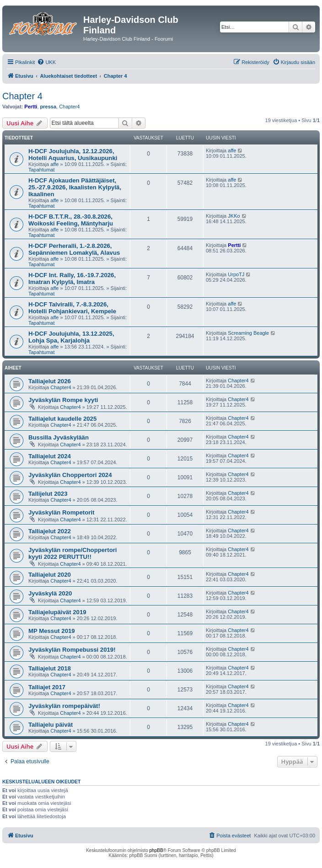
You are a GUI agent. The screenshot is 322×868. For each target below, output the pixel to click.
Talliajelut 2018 (50, 668)
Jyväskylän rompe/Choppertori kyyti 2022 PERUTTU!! (72, 553)
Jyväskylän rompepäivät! (64, 706)
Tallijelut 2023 (48, 494)
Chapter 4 (22, 96)
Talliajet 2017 (47, 687)
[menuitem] (46, 62)
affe (54, 164)
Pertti (31, 107)
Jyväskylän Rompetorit (61, 512)
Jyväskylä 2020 (50, 593)
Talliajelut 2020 (50, 575)
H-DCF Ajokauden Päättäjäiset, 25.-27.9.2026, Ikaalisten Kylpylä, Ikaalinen (75, 187)
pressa (48, 107)
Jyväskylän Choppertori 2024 (70, 475)
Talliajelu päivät (51, 725)
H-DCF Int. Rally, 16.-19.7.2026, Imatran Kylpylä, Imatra (72, 279)
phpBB (156, 850)
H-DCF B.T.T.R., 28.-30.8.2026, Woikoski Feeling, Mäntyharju (71, 220)
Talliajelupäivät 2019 (57, 612)
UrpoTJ (236, 274)
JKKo (234, 216)
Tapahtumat (41, 170)
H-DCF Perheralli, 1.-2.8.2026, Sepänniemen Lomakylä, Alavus (74, 249)
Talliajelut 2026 (50, 381)
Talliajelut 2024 (50, 456)
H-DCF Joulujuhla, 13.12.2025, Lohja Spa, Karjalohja (71, 337)
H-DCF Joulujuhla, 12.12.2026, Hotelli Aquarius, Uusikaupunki (73, 155)
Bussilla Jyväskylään (59, 437)
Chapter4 (69, 107)
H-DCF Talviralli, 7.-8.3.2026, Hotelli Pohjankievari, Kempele (72, 308)
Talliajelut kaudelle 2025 (62, 419)
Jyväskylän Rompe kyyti (63, 400)
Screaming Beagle (248, 333)
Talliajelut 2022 (50, 531)
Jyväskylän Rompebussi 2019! (72, 650)
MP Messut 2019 (52, 631)
